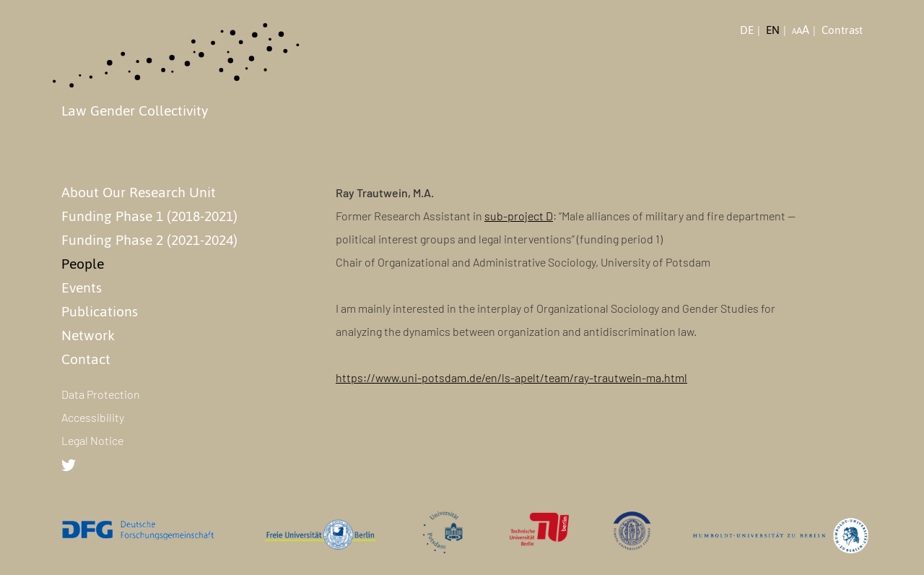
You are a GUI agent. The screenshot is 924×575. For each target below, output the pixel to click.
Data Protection (101, 394)
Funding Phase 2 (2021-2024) (149, 240)
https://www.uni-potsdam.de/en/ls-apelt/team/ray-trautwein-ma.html (511, 377)
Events (82, 287)
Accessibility (93, 417)
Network (88, 335)
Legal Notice (92, 440)
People (83, 264)
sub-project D (519, 216)
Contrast (842, 30)
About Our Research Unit (139, 192)
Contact (86, 359)
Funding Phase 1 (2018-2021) (149, 216)
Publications (100, 311)
